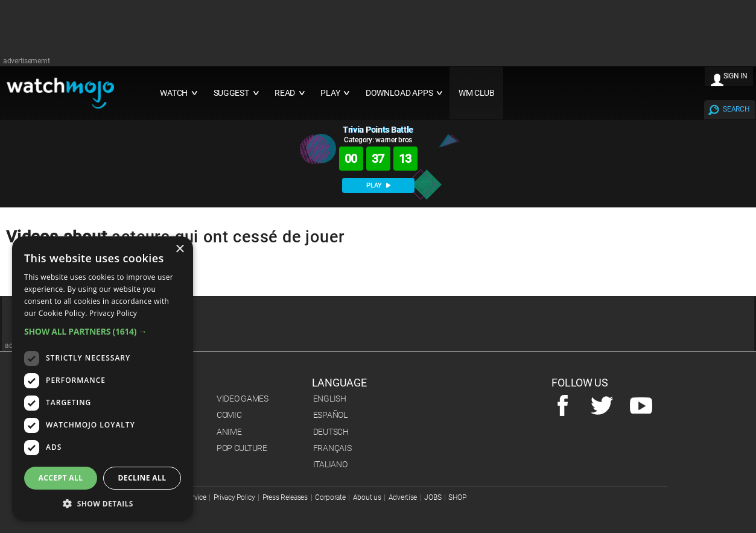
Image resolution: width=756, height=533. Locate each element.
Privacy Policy (234, 497)
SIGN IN (735, 76)
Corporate (330, 497)
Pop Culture (242, 448)
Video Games (243, 399)
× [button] (179, 249)
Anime (229, 432)
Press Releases (285, 497)
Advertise (403, 497)
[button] (103, 331)
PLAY (378, 185)
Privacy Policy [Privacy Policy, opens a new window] (113, 313)
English (330, 399)
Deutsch (331, 432)
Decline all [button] (142, 478)
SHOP (457, 497)
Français (332, 448)
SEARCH (736, 109)
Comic (229, 415)
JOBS (433, 497)
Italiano (330, 464)
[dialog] (103, 379)
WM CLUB (477, 93)
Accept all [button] (61, 478)
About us (367, 497)
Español (330, 415)
